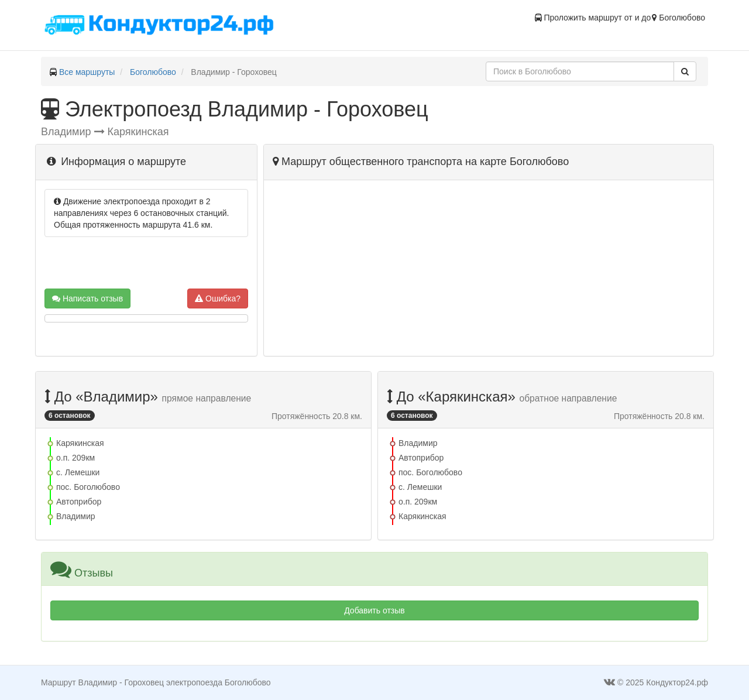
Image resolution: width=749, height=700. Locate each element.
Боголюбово (153, 72)
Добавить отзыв (374, 610)
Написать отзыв (87, 298)
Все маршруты (87, 72)
